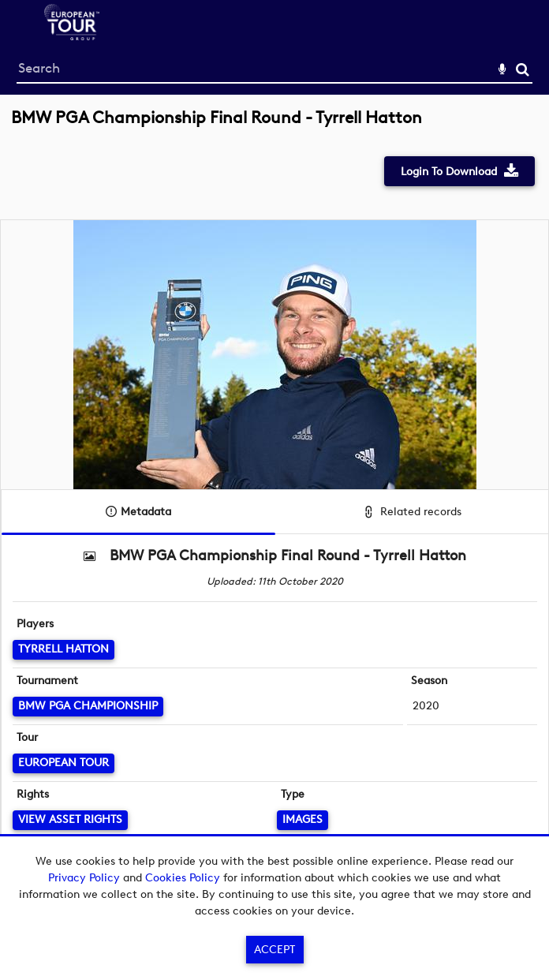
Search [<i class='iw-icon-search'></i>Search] (523, 69)
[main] (274, 498)
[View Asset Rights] (70, 820)
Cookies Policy (183, 878)
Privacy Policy (84, 878)
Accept (274, 950)
